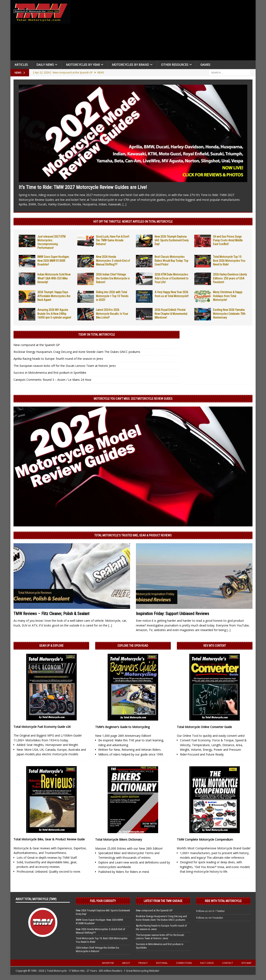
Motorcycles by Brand (130, 65)
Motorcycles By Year (83, 65)
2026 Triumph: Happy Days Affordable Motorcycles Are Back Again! (54, 296)
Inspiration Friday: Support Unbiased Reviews (172, 614)
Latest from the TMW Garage (163, 901)
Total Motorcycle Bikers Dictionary (119, 839)
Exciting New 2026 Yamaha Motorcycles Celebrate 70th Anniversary (229, 314)
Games (205, 65)
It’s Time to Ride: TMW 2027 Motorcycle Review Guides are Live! (83, 187)
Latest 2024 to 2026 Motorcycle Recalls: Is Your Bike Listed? (112, 314)
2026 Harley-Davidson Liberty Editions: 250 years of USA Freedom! (230, 278)
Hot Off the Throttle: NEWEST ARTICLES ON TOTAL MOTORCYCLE (133, 222)
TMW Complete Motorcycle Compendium (205, 839)
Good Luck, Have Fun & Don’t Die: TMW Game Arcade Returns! (113, 240)
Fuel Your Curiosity (103, 901)
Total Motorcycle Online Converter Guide (204, 727)
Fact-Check (207, 963)
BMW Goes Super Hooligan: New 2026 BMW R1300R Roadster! (53, 261)
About (126, 963)
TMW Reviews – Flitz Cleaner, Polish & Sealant (51, 614)
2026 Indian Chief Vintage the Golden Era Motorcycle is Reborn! (113, 278)
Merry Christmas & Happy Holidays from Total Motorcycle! (228, 296)
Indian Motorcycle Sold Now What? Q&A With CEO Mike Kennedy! (54, 278)
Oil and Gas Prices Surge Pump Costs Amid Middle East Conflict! (228, 240)
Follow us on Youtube (210, 918)
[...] (124, 204)
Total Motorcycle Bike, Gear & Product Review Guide (49, 839)
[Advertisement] (165, 31)
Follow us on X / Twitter (211, 911)
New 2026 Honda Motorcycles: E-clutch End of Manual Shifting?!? (113, 261)
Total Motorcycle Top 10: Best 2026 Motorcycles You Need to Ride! (229, 261)
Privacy (143, 963)
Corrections (184, 963)
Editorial (162, 963)
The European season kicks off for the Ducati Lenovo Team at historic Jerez (65, 366)
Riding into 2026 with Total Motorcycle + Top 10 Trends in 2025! (112, 296)
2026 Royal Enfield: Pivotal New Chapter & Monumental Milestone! (171, 314)
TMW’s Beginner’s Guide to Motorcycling (122, 727)
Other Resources (175, 65)
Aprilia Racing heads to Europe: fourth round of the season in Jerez (58, 359)
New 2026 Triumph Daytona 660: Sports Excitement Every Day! (172, 240)
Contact (228, 963)
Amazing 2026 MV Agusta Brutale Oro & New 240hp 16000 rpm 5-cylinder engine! (54, 314)
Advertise (108, 963)
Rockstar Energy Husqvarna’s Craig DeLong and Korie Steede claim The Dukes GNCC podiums (77, 352)
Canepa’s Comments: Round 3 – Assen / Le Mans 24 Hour (52, 380)
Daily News (45, 65)
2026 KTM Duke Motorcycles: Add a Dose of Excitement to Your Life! (172, 278)
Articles (21, 65)
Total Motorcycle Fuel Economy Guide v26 (42, 727)
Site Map (246, 963)
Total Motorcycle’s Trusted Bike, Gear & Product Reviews (133, 535)
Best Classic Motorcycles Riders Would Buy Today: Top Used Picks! (171, 261)
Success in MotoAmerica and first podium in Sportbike (50, 373)
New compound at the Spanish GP (37, 345)
